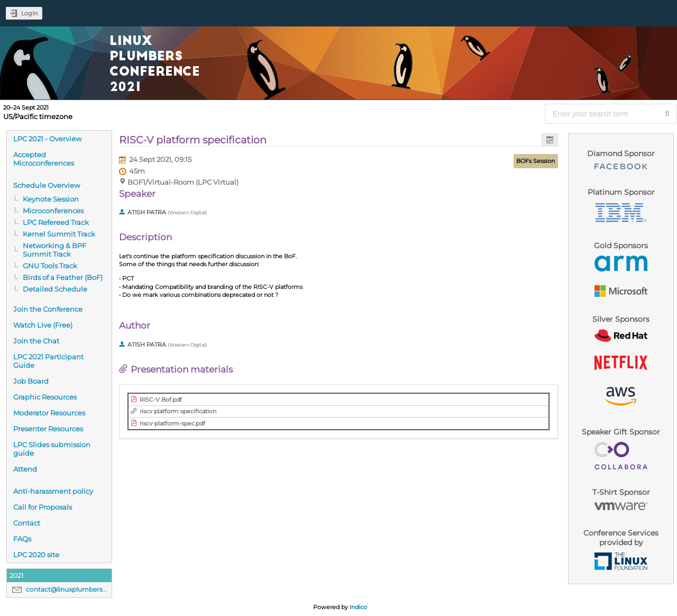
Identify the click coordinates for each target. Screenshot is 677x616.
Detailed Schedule (55, 289)
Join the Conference (48, 309)
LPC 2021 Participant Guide (48, 361)
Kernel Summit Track (59, 234)
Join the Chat (36, 341)
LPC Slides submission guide (52, 449)
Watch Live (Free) (43, 325)
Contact (27, 523)
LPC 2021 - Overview (47, 139)
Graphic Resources (45, 397)
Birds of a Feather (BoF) (63, 277)
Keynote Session (51, 199)
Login (29, 13)
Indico (358, 607)
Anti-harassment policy (53, 491)
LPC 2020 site (36, 555)
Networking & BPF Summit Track (54, 250)
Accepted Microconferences (44, 159)
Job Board (31, 381)
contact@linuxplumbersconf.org (78, 589)
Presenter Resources (48, 429)
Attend (25, 469)
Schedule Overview (47, 185)
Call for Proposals (43, 507)
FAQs (22, 539)
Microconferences (53, 211)
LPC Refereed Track (56, 222)
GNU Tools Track (50, 266)
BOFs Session (536, 161)
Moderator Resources (49, 413)
